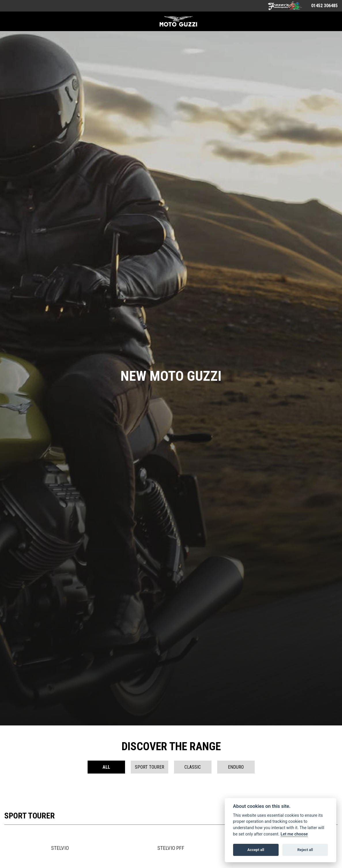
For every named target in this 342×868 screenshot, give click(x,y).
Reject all (305, 850)
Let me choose (294, 834)
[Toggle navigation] (11, 21)
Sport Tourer (150, 767)
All (106, 767)
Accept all (256, 850)
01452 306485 (324, 6)
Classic (193, 767)
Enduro (236, 767)
